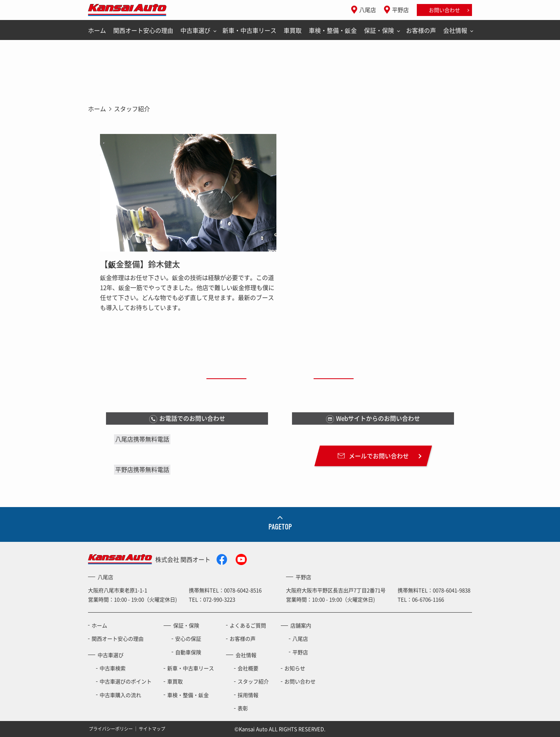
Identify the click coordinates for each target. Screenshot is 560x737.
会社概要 (248, 668)
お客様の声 (421, 30)
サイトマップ (152, 728)
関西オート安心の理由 (143, 30)
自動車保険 (188, 652)
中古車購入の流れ (120, 695)
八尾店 (368, 10)
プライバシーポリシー (111, 728)
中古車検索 (113, 668)
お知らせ (295, 668)
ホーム (97, 30)
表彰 (243, 708)
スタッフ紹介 (253, 681)
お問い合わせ (444, 10)
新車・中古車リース (249, 30)
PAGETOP (280, 527)
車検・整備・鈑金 (333, 30)
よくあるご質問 (248, 625)
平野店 (400, 10)
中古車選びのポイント (126, 681)
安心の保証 (188, 638)
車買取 (293, 30)
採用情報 (248, 695)
